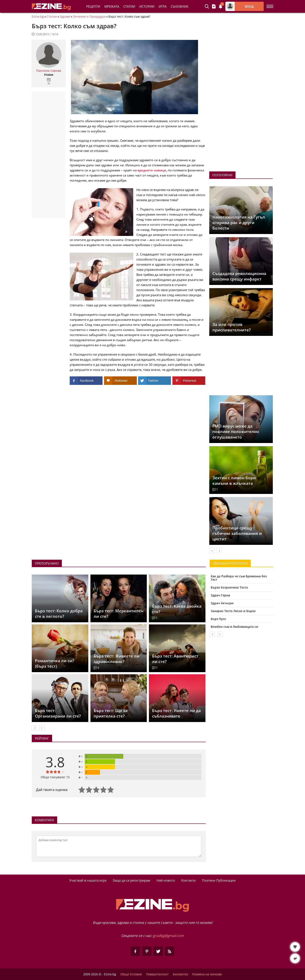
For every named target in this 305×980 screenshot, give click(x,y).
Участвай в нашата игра (88, 880)
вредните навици (152, 170)
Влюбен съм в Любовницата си (234, 627)
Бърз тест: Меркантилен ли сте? (119, 614)
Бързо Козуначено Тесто (229, 587)
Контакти (189, 880)
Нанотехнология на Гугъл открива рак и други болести (239, 223)
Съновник (180, 6)
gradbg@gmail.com (168, 936)
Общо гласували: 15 (55, 777)
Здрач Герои (220, 595)
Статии (129, 6)
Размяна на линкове (207, 974)
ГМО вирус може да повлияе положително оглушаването (236, 432)
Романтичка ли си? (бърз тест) (55, 663)
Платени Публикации (219, 880)
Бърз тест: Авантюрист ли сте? (175, 659)
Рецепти (93, 6)
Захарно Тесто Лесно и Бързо (233, 611)
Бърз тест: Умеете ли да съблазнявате (176, 713)
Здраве (65, 17)
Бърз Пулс (218, 619)
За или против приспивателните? (232, 327)
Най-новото (166, 880)
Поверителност (157, 974)
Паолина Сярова (49, 71)
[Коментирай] (119, 846)
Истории (147, 6)
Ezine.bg (38, 17)
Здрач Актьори (222, 603)
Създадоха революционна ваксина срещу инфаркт (239, 276)
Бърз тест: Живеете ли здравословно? (116, 659)
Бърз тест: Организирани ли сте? (58, 713)
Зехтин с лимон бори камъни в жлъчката (234, 481)
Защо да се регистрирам (131, 880)
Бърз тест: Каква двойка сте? (177, 609)
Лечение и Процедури (89, 17)
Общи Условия (131, 974)
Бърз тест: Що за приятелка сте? (111, 713)
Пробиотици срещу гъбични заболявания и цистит (237, 533)
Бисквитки (180, 974)
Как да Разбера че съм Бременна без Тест (239, 578)
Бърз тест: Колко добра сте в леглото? (59, 614)
